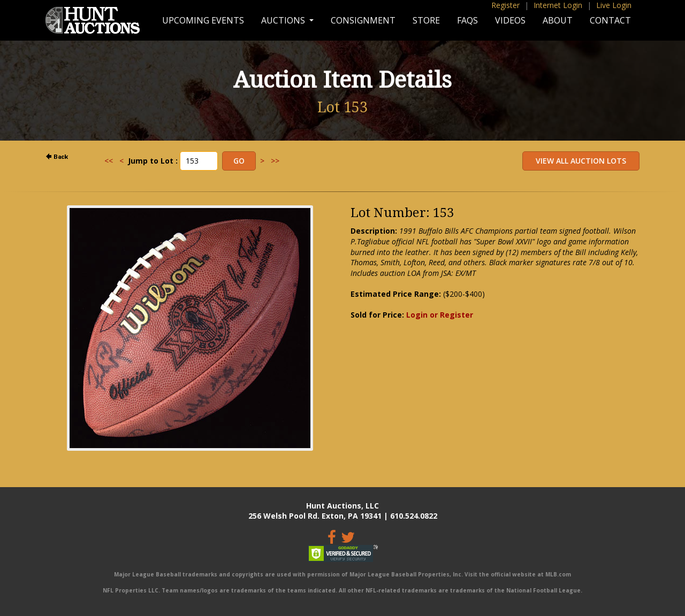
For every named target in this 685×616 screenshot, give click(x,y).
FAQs (467, 20)
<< (109, 161)
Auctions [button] (284, 20)
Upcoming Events (203, 20)
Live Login (614, 5)
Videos (510, 20)
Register (505, 5)
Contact (610, 20)
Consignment (363, 20)
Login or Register (440, 315)
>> (275, 161)
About (558, 20)
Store (426, 20)
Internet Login (558, 5)
